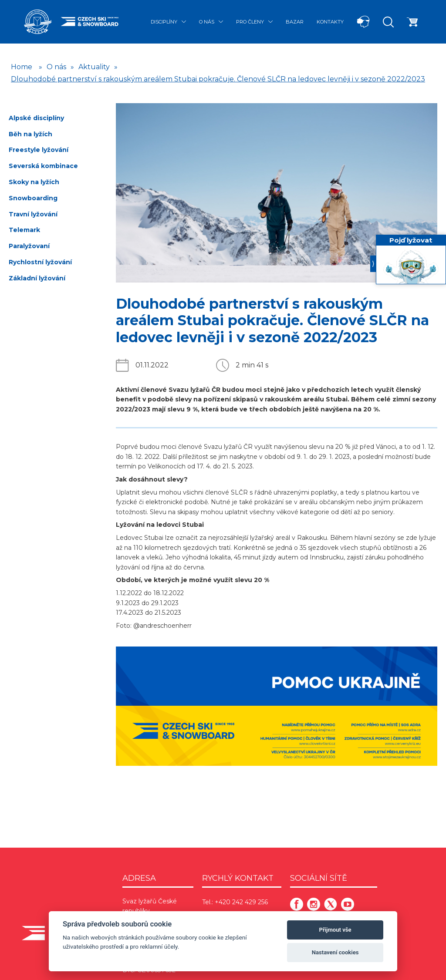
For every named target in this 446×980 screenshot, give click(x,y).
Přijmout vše (335, 930)
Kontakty (330, 22)
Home (22, 67)
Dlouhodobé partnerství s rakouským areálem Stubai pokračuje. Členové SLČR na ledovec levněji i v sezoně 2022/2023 (218, 79)
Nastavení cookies (335, 952)
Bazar (295, 22)
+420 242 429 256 (241, 902)
